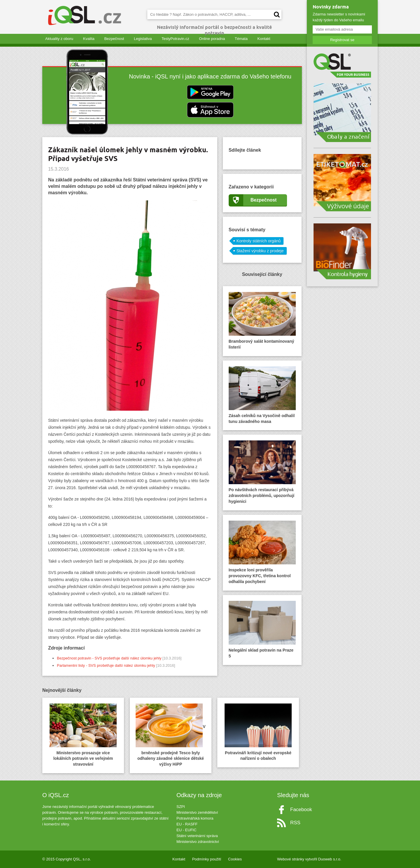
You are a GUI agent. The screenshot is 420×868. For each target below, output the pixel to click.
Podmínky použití (207, 859)
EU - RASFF (187, 824)
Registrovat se (342, 40)
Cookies (235, 859)
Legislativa (143, 39)
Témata (241, 39)
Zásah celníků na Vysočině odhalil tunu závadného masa (262, 395)
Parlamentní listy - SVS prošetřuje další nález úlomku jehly (106, 665)
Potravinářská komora (195, 818)
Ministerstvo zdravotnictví (198, 842)
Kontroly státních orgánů (259, 241)
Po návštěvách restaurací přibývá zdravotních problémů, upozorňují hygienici (262, 472)
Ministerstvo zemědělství (197, 812)
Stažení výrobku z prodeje (260, 251)
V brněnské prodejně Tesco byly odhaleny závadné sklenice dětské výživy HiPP (170, 735)
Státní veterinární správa (197, 836)
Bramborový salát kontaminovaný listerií (262, 321)
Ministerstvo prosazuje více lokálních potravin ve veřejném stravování (83, 735)
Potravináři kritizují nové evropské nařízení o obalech (258, 732)
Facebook (301, 810)
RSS (295, 823)
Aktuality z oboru (59, 39)
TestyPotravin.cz (175, 39)
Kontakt (264, 39)
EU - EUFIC (187, 830)
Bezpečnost (114, 39)
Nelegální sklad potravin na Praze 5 (262, 630)
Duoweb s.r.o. (330, 859)
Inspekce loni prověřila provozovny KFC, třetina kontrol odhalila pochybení (262, 552)
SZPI (181, 807)
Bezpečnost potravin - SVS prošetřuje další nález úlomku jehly (109, 658)
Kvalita (89, 39)
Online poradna (212, 39)
